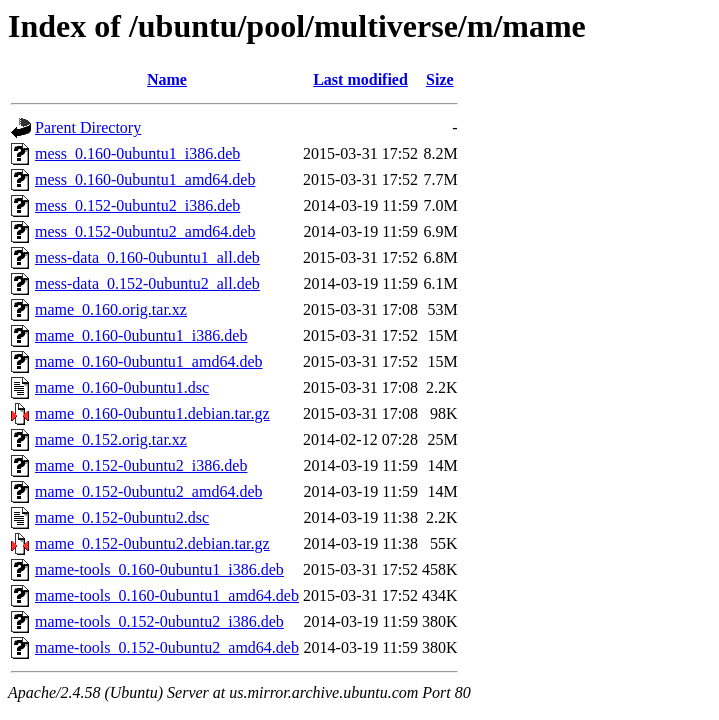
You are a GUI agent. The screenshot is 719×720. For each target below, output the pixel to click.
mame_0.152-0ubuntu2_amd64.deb (149, 491)
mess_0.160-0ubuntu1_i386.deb (137, 153)
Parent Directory (88, 127)
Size (440, 79)
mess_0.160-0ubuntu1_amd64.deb (145, 179)
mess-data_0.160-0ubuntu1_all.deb (147, 257)
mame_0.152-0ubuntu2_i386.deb (141, 465)
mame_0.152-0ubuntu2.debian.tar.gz (152, 543)
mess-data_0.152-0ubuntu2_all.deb (147, 283)
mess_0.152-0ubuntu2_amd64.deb (145, 231)
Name (167, 79)
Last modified (360, 79)
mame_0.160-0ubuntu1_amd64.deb (149, 361)
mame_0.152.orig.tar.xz (111, 439)
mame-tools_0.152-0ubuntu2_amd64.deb (167, 647)
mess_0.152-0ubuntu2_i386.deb (137, 205)
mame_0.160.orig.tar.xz (111, 309)
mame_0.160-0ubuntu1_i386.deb (141, 335)
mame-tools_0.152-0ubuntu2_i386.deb (159, 621)
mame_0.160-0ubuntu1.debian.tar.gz (152, 413)
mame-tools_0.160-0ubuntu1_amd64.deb (167, 595)
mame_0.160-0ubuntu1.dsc (122, 387)
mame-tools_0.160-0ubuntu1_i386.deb (159, 569)
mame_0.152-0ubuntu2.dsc (122, 517)
